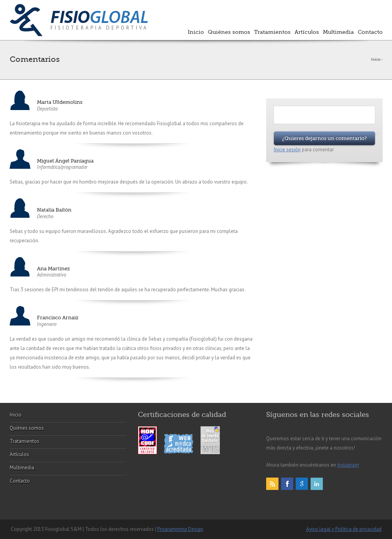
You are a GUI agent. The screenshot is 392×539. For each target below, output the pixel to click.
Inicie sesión (287, 150)
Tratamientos (272, 32)
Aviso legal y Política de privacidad (344, 529)
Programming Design (180, 529)
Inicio (196, 32)
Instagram (348, 465)
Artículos (307, 32)
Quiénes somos (229, 32)
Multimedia (338, 32)
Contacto (370, 32)
